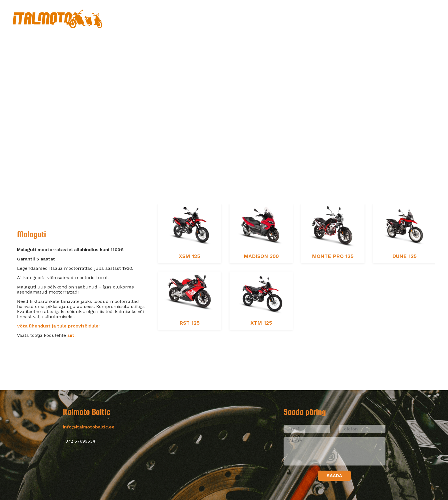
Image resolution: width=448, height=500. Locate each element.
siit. (71, 335)
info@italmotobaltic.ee (89, 427)
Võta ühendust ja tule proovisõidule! (58, 326)
